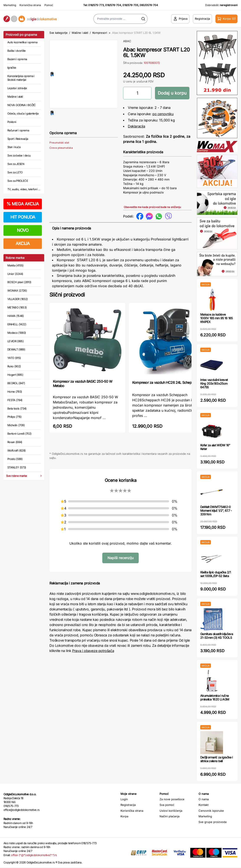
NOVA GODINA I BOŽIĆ (22, 105)
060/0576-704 (149, 5)
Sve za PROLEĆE (18, 181)
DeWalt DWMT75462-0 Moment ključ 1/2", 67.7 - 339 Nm (216, 511)
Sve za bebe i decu (19, 155)
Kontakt (204, 805)
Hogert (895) (15, 375)
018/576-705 (130, 5)
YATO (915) (14, 358)
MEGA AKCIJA (23, 204)
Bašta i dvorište (17, 51)
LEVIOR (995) (15, 341)
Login (124, 799)
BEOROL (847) (16, 383)
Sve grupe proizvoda (213, 822)
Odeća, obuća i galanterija (23, 113)
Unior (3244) (15, 274)
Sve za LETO (15, 172)
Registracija (128, 805)
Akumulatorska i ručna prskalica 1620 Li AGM (215, 697)
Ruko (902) (14, 366)
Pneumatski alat (59, 156)
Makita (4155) (15, 265)
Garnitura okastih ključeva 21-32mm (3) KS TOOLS (217, 636)
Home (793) (15, 392)
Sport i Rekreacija (18, 139)
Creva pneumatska (61, 162)
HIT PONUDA (23, 217)
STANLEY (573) (17, 467)
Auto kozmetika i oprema (22, 42)
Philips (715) (15, 417)
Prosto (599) (15, 459)
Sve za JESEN (16, 164)
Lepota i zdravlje (17, 88)
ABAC (127, 41)
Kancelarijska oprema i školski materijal (21, 78)
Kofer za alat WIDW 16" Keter (215, 447)
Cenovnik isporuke (211, 811)
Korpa (124, 816)
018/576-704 (113, 5)
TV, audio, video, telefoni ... (24, 189)
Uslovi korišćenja (171, 811)
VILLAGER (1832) (18, 299)
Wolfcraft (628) (16, 450)
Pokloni (12, 122)
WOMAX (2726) (17, 290)
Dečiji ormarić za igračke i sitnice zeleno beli (216, 759)
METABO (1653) (17, 307)
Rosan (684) (15, 442)
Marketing (10, 5)
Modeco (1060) (17, 333)
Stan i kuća (14, 147)
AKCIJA (23, 244)
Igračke (12, 68)
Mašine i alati (15, 97)
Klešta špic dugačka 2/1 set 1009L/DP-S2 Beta (216, 574)
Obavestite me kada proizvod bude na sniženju (152, 207)
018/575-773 (96, 5)
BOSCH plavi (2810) (19, 282)
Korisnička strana (30, 5)
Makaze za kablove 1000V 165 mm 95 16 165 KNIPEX (217, 318)
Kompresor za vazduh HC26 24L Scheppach (166, 382)
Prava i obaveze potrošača (93, 651)
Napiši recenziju (120, 558)
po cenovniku (163, 114)
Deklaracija (137, 126)
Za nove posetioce (172, 799)
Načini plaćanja (169, 816)
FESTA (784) (15, 400)
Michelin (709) (16, 425)
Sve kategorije (58, 33)
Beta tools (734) (17, 408)
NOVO (23, 230)
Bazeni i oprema (17, 59)
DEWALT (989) (16, 349)
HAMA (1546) (16, 316)
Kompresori (100, 33)
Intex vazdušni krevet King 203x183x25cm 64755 (214, 383)
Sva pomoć (167, 805)
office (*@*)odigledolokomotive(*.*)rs (34, 855)
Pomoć (49, 5)
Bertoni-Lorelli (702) (19, 434)
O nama (204, 799)
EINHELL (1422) (17, 324)
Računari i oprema (18, 130)
